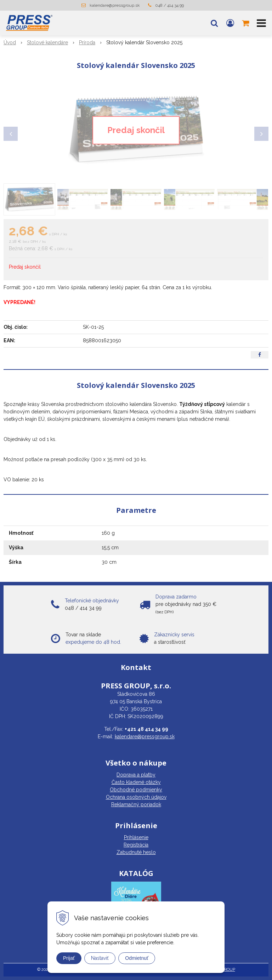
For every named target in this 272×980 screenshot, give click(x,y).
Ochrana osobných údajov (136, 797)
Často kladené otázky (136, 782)
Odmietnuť (137, 958)
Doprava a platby (136, 775)
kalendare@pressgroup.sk (115, 5)
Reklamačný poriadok (136, 804)
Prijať (69, 958)
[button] (214, 23)
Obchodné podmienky (136, 790)
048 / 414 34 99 (169, 5)
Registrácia (136, 845)
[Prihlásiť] (230, 23)
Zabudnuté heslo (136, 852)
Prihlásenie (136, 837)
